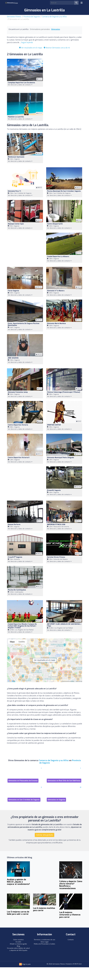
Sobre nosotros (18, 940)
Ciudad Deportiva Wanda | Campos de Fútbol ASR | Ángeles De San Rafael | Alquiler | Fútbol (22, 626)
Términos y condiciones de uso (44, 940)
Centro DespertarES (55, 224)
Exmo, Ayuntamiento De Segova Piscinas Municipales (24, 324)
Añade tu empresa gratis (18, 944)
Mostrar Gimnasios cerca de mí (57, 48)
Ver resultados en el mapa (31, 48)
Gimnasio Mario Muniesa (56, 323)
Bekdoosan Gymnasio (16, 157)
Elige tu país (25, 964)
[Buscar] (76, 3)
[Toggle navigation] (82, 3)
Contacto (71, 940)
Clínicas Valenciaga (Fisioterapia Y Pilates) (64, 392)
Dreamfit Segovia (54, 490)
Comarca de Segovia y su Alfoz (54, 17)
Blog (18, 946)
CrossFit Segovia (15, 557)
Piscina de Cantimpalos (17, 590)
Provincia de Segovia (32, 17)
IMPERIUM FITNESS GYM (56, 525)
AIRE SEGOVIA (13, 358)
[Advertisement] (64, 74)
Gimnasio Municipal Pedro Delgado (61, 458)
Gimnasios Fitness (14, 17)
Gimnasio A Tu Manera (56, 291)
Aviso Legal (45, 942)
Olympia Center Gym (16, 224)
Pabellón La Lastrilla (16, 117)
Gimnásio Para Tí (14, 191)
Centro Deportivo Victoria (18, 425)
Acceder (18, 942)
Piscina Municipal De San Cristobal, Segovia (64, 191)
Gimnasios (56, 29)
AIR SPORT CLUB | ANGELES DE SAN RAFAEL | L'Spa (64, 625)
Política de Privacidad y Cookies (44, 944)
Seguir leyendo (27, 42)
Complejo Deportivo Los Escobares (21, 83)
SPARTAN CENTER (54, 425)
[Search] (62, 3)
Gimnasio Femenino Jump (18, 392)
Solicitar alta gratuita (44, 835)
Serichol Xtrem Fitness (56, 557)
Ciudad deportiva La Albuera (58, 257)
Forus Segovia (13, 291)
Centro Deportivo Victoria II (19, 458)
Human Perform (14, 525)
